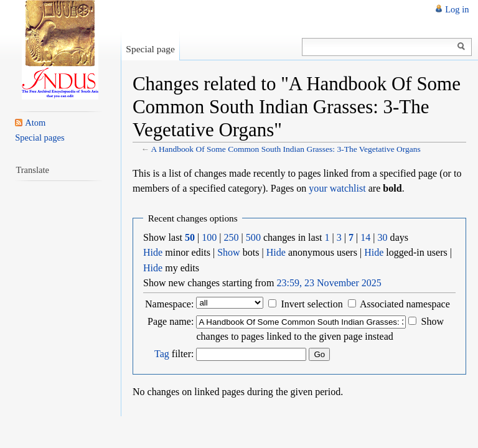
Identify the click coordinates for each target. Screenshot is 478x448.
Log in (457, 9)
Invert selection (312, 304)
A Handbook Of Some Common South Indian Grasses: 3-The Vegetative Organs (286, 149)
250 (232, 237)
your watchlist (337, 188)
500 (253, 237)
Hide (153, 252)
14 (365, 237)
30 (383, 237)
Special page (150, 49)
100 (209, 237)
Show (229, 252)
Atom (35, 123)
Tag (162, 354)
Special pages (40, 138)
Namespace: (169, 304)
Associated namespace (405, 304)
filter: (174, 354)
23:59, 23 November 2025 (329, 283)
